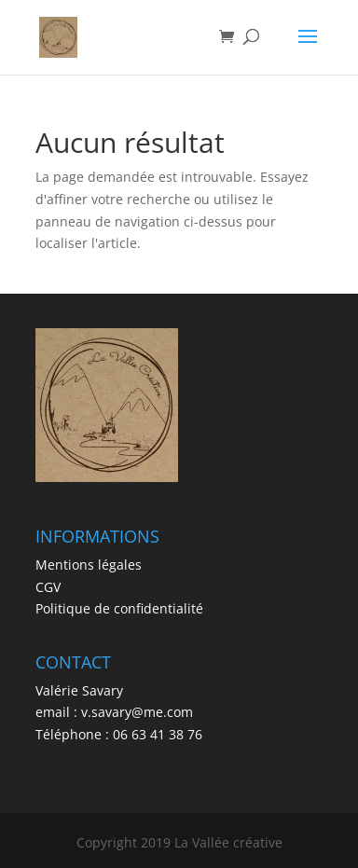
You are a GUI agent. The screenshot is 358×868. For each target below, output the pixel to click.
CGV (48, 587)
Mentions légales (89, 565)
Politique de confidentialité (119, 608)
